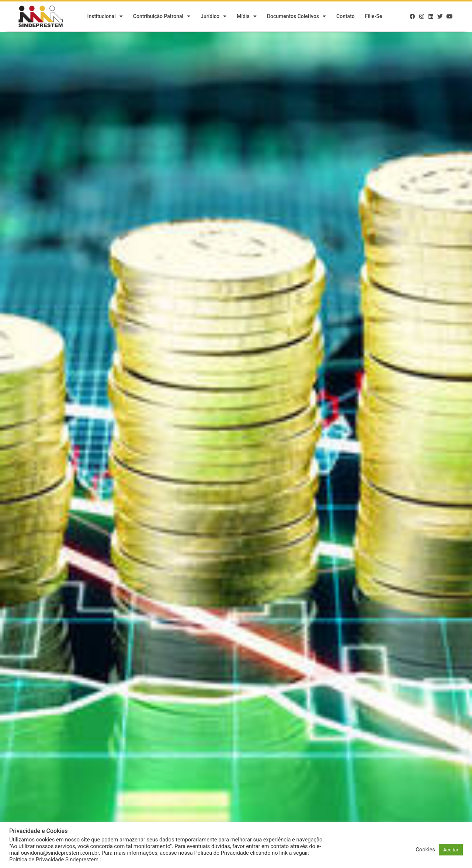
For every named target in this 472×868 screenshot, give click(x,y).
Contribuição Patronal (162, 17)
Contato (346, 17)
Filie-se (374, 17)
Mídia (247, 17)
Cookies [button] (425, 850)
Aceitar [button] (451, 850)
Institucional (105, 17)
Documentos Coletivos (296, 17)
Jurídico (214, 17)
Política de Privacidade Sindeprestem (54, 860)
